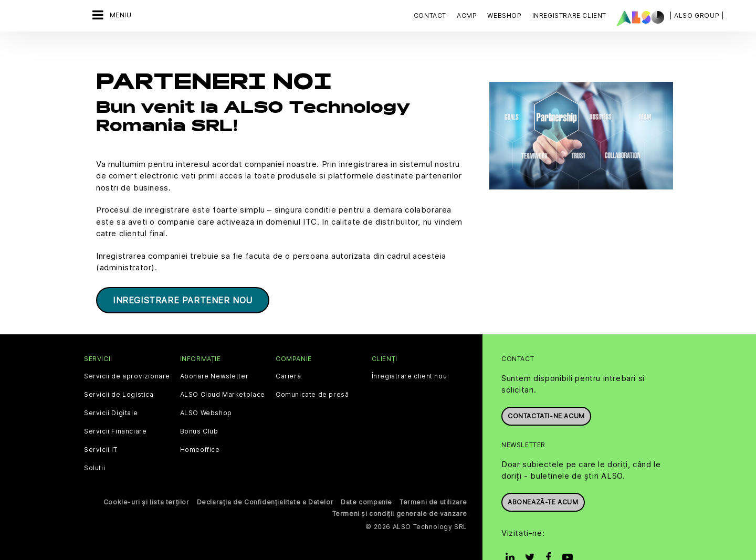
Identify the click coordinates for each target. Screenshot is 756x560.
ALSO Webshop (206, 386)
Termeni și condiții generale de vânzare (400, 487)
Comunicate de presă (312, 368)
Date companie (366, 475)
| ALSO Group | (697, 15)
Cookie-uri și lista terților (146, 475)
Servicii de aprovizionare (127, 350)
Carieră (288, 350)
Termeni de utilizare (433, 475)
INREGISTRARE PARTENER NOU (183, 273)
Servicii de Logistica (119, 368)
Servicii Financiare (115, 405)
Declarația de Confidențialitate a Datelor (265, 475)
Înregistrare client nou (409, 350)
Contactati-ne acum (546, 389)
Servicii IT (101, 423)
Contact (430, 15)
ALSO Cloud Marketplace (223, 368)
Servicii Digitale (111, 386)
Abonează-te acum (543, 475)
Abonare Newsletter (214, 350)
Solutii (94, 441)
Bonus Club (199, 405)
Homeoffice (200, 423)
